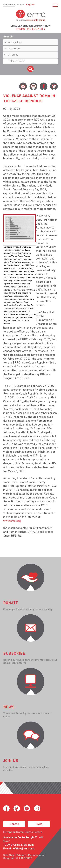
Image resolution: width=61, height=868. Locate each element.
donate (11, 603)
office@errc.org (24, 849)
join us (11, 761)
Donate (14, 824)
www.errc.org (12, 521)
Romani (21, 5)
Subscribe (9, 5)
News (9, 707)
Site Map (9, 855)
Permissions (36, 855)
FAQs (39, 824)
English (30, 5)
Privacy (21, 855)
